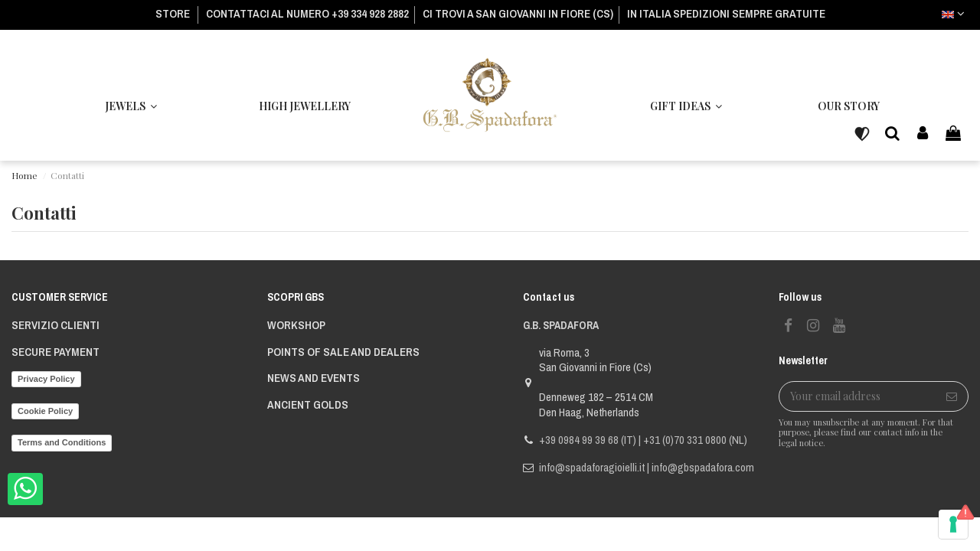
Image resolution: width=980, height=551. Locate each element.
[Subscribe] (952, 396)
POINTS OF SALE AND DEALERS (343, 352)
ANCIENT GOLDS (308, 405)
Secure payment (56, 352)
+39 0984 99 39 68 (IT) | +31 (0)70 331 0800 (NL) (643, 440)
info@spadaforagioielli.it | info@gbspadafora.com (647, 467)
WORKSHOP (296, 325)
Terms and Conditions (62, 442)
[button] (686, 106)
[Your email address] (857, 396)
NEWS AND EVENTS (314, 378)
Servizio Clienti (56, 325)
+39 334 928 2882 (370, 13)
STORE (174, 13)
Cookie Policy (45, 411)
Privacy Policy (46, 379)
